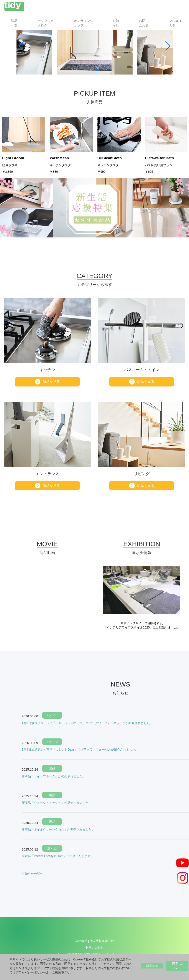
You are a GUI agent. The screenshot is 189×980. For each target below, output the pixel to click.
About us (176, 23)
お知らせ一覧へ (32, 874)
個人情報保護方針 (102, 941)
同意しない (178, 966)
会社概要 (81, 941)
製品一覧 (14, 23)
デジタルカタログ (46, 23)
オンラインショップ (84, 23)
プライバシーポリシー (31, 972)
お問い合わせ (144, 23)
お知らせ (116, 23)
